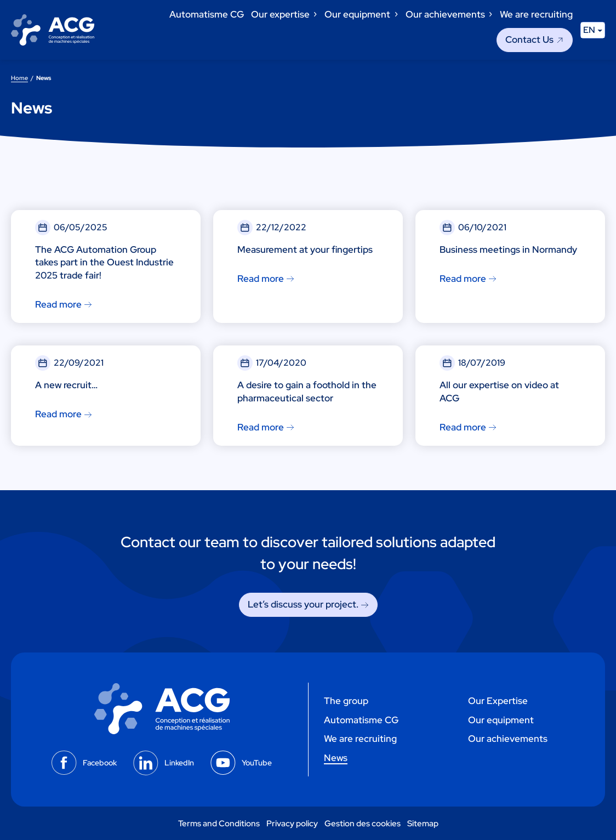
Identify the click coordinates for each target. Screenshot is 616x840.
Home (19, 78)
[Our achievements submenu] (490, 14)
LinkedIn (179, 763)
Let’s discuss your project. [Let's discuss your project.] (303, 604)
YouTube (257, 763)
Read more (58, 304)
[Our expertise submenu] (315, 14)
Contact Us (529, 39)
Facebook (100, 763)
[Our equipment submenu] (396, 14)
